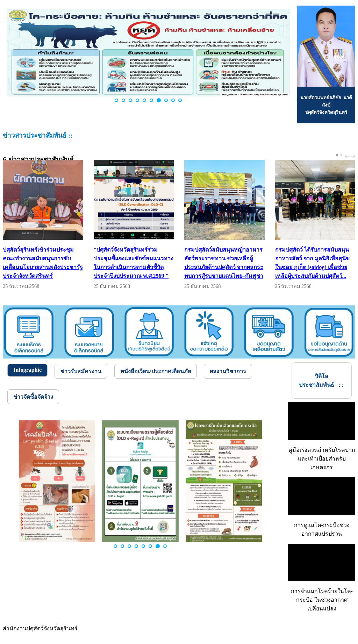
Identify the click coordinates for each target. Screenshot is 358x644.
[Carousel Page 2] (341, 155)
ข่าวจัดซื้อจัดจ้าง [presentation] (33, 397)
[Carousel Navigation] (349, 156)
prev (348, 156)
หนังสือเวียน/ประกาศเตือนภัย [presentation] (155, 371)
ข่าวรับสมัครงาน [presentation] (81, 371)
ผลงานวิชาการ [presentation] (228, 371)
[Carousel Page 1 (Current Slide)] (337, 155)
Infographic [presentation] (27, 370)
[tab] (27, 370)
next (354, 156)
